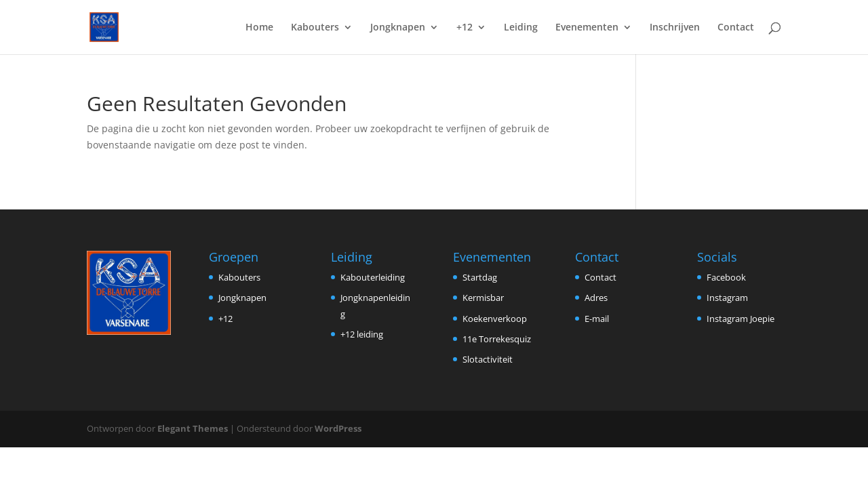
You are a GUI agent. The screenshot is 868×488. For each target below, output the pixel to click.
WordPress (338, 428)
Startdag (480, 277)
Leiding (521, 28)
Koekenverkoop (495, 319)
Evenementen (587, 28)
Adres (596, 298)
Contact (736, 28)
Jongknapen (398, 28)
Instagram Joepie (741, 319)
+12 (465, 28)
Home (259, 28)
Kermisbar (483, 298)
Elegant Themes (193, 428)
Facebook (726, 277)
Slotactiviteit (488, 359)
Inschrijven (675, 28)
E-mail (597, 319)
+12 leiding (362, 334)
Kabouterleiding (373, 277)
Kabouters (315, 28)
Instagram (727, 298)
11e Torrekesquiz (497, 339)
